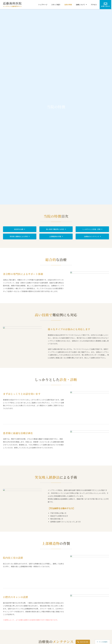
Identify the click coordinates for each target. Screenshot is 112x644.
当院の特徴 (68, 5)
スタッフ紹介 (56, 5)
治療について (81, 5)
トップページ (43, 5)
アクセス (94, 5)
